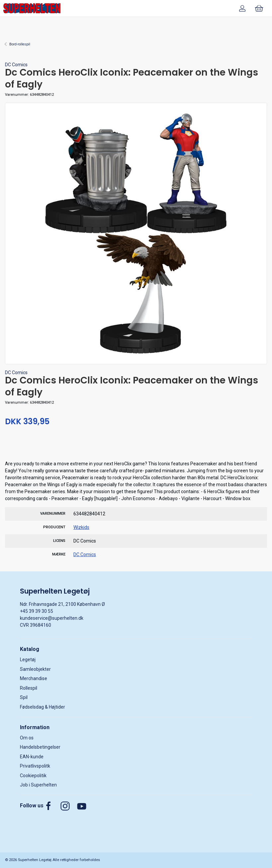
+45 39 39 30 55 (37, 611)
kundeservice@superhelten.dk (52, 618)
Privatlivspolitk (35, 766)
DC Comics (16, 65)
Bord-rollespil (20, 44)
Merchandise (34, 678)
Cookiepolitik (33, 776)
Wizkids (81, 527)
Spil (24, 697)
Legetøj (28, 660)
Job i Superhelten (38, 785)
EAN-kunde (32, 757)
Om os (27, 738)
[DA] (32, 8)
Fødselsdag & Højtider (43, 707)
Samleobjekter (35, 669)
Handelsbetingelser (40, 747)
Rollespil (29, 688)
